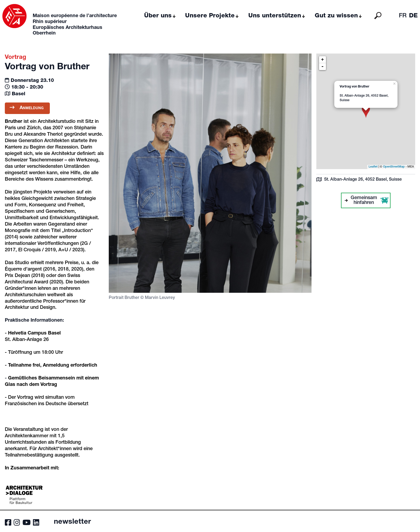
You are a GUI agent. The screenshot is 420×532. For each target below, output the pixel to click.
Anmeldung (27, 108)
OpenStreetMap (394, 167)
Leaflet (373, 167)
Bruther (14, 122)
